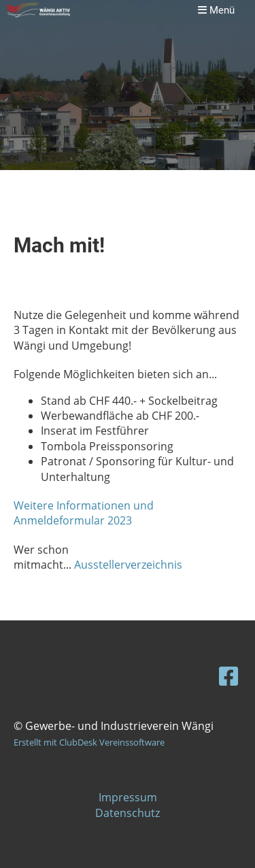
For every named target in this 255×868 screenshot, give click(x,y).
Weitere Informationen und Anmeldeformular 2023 (84, 513)
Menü (216, 10)
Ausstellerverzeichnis (128, 565)
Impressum (128, 797)
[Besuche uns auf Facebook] (228, 676)
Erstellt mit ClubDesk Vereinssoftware (89, 742)
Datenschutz (128, 813)
